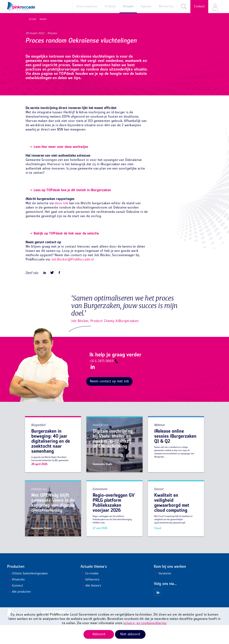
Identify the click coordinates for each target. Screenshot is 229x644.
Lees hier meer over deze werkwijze (61, 166)
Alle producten (19, 611)
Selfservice (90, 599)
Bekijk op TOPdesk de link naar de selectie (66, 253)
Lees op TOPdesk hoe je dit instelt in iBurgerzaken (72, 209)
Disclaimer (167, 633)
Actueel (31, 19)
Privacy (179, 633)
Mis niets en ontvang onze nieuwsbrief (203, 633)
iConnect (15, 605)
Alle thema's (91, 605)
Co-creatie (89, 593)
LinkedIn (92, 386)
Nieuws (41, 19)
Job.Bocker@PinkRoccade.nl (73, 279)
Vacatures (162, 593)
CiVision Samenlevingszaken (27, 593)
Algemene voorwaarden (148, 633)
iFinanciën (16, 599)
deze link (62, 222)
